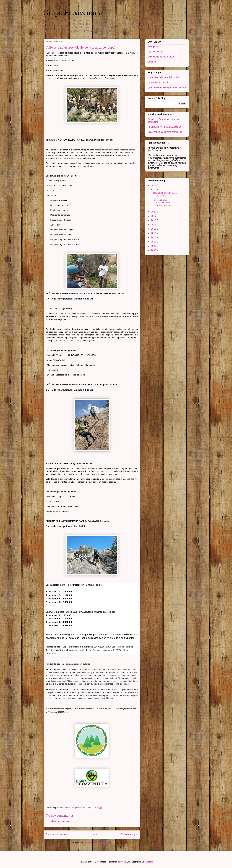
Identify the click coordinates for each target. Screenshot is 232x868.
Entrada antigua (129, 834)
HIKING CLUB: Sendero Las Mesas (165, 194)
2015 (154, 229)
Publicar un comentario (60, 821)
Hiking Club (153, 47)
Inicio (95, 834)
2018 (154, 220)
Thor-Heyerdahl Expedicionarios (163, 77)
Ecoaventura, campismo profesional (165, 132)
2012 (154, 233)
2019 (154, 216)
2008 (154, 246)
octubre (158, 189)
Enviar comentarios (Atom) (98, 843)
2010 (154, 242)
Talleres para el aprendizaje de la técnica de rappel (163, 203)
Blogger (149, 862)
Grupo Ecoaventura (73, 12)
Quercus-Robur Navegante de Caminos (167, 87)
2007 (154, 250)
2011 (154, 237)
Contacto (152, 62)
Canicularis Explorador (159, 82)
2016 (154, 225)
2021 (154, 185)
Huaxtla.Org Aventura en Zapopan (164, 127)
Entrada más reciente (57, 834)
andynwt (122, 862)
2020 (154, 212)
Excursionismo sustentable (161, 57)
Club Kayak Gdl (155, 52)
